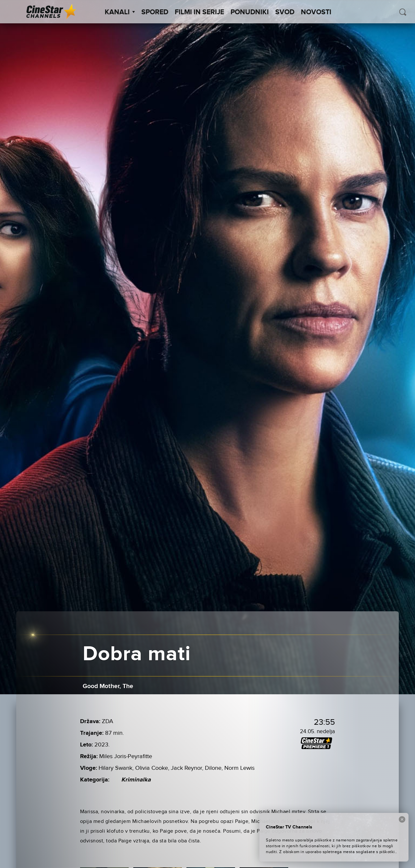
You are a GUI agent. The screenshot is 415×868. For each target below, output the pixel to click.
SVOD (285, 12)
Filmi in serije (199, 12)
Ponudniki (250, 12)
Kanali (120, 12)
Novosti (316, 12)
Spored (155, 12)
